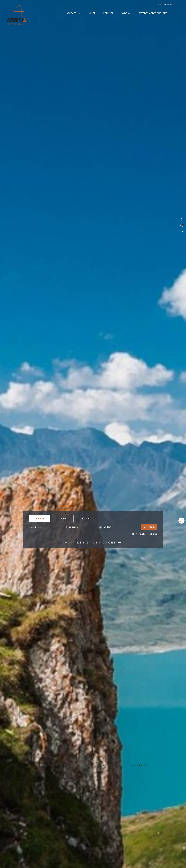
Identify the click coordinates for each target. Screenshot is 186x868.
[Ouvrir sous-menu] (79, 13)
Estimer (86, 518)
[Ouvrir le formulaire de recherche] (149, 527)
